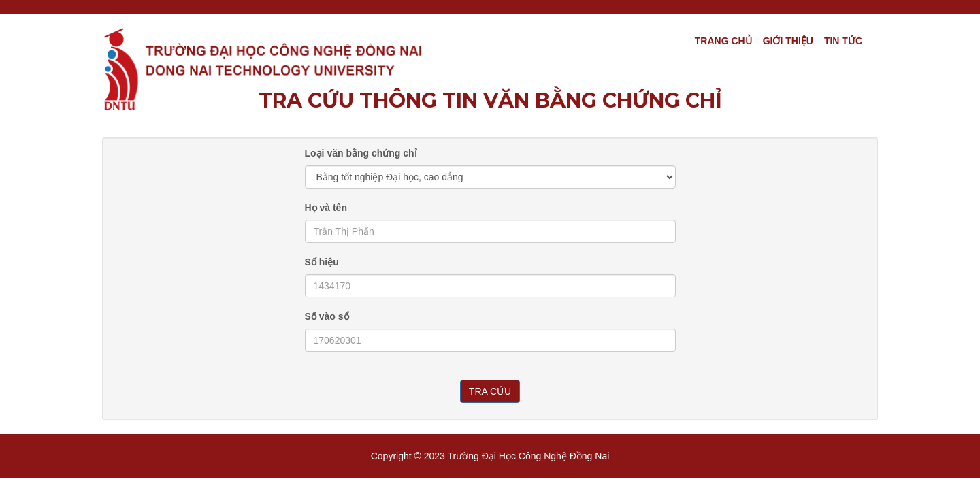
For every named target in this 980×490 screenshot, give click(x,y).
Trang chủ (723, 41)
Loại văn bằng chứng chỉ (361, 153)
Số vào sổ (327, 316)
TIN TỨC (843, 41)
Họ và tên (326, 208)
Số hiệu (322, 262)
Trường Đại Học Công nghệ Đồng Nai (529, 456)
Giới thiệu (788, 41)
